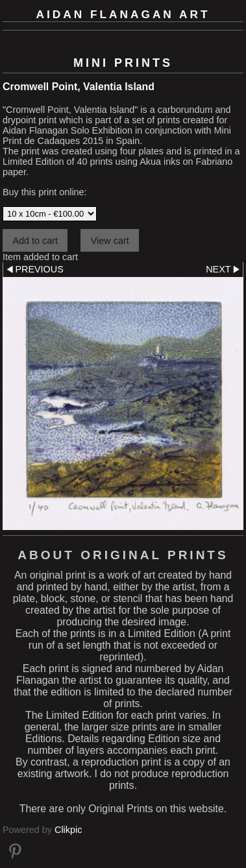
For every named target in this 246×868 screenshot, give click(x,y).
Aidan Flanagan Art (123, 14)
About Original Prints (123, 555)
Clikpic (68, 830)
